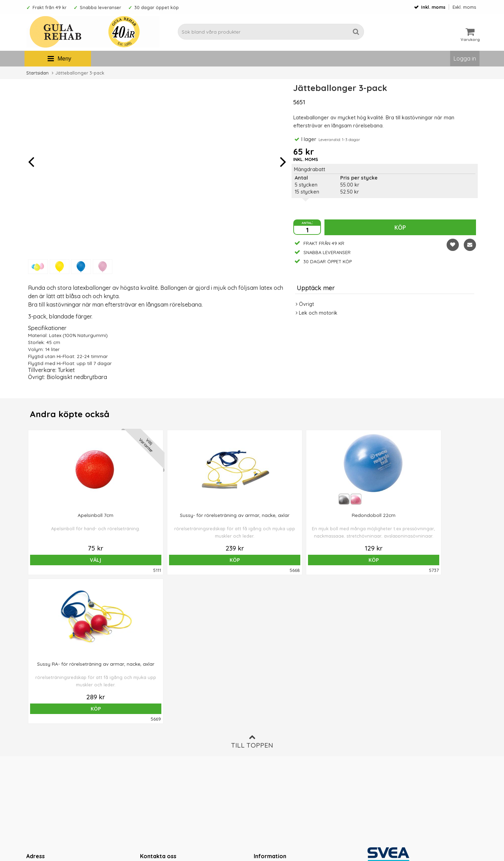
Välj (71, 560)
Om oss (263, 718)
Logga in (465, 58)
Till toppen (252, 593)
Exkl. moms (464, 7)
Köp (400, 227)
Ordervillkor (268, 728)
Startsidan (37, 73)
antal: (307, 222)
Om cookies (268, 739)
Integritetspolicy (273, 750)
